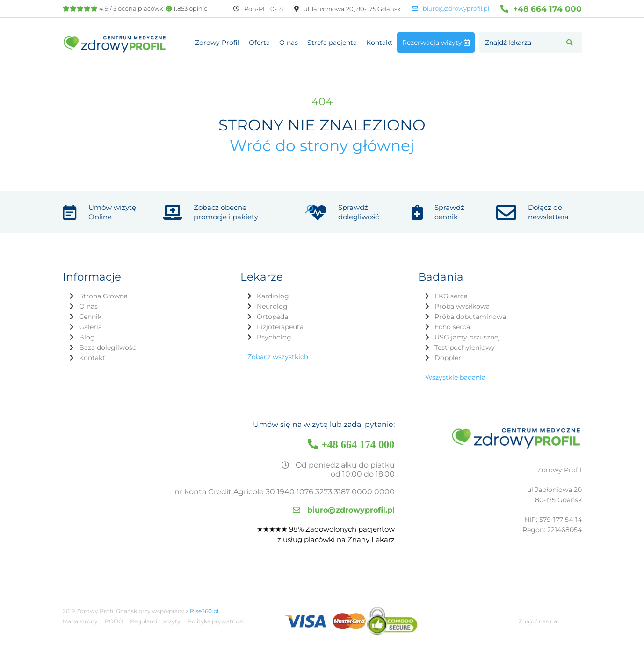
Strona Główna (103, 296)
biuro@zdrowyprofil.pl (451, 9)
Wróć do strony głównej (322, 145)
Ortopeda (272, 317)
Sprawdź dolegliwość (358, 212)
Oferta (259, 43)
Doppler (448, 358)
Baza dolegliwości (109, 347)
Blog (87, 337)
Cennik (90, 317)
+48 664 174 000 (541, 9)
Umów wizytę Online (112, 212)
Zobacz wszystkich (278, 357)
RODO (114, 621)
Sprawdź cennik (449, 212)
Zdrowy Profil (217, 43)
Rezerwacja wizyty (436, 43)
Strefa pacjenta (332, 43)
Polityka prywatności (217, 621)
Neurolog (272, 306)
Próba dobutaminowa (470, 317)
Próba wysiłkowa (462, 306)
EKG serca (451, 296)
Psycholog (274, 337)
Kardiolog (273, 296)
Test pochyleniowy (465, 347)
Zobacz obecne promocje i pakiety (226, 212)
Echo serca (452, 327)
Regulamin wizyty (155, 621)
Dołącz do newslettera (548, 212)
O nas (289, 43)
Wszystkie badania (455, 377)
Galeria (90, 327)
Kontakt (379, 43)
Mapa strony (80, 621)
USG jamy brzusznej (467, 337)
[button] (570, 43)
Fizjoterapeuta (280, 327)
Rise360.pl (204, 611)
